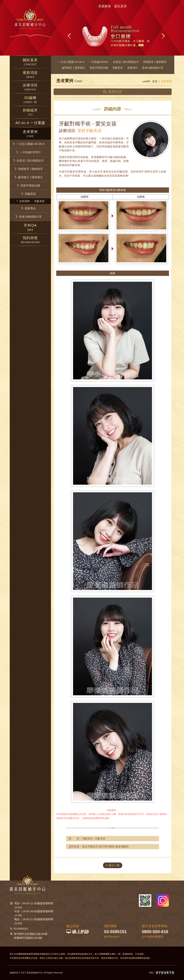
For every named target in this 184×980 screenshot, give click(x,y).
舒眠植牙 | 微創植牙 (155, 62)
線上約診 (78, 932)
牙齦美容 (118, 68)
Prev (70, 36)
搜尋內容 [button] (113, 92)
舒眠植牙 (30, 112)
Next (163, 36)
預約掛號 (30, 240)
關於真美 (30, 62)
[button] (30, 144)
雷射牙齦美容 (90, 131)
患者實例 (30, 134)
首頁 (155, 81)
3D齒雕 (30, 100)
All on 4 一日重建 (30, 123)
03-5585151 (21, 929)
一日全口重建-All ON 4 (71, 62)
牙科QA (30, 227)
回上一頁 (113, 865)
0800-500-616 (155, 932)
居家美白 (133, 68)
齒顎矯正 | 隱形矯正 (74, 68)
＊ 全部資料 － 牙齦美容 (30, 201)
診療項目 (30, 87)
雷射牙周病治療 (99, 68)
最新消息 (30, 75)
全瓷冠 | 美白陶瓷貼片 (126, 62)
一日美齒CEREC (99, 62)
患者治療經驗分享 (153, 68)
